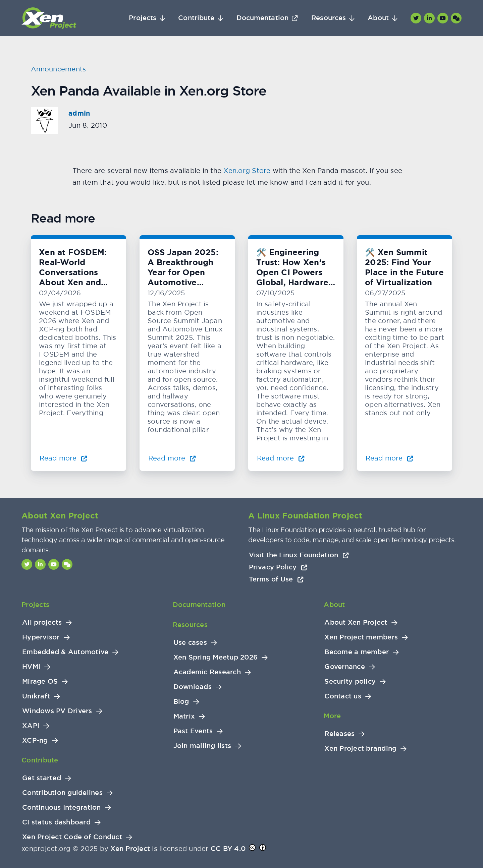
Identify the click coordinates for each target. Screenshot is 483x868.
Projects (143, 18)
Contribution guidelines (62, 793)
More (332, 716)
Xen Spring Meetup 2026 (216, 657)
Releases (339, 734)
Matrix (184, 716)
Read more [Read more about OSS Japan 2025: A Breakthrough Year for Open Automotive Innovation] (172, 458)
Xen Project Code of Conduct (72, 837)
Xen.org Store (247, 170)
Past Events (193, 731)
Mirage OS (40, 681)
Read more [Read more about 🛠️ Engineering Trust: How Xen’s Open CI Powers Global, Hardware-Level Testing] (281, 458)
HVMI (31, 667)
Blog (181, 702)
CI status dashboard (56, 822)
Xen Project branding (360, 749)
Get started (42, 778)
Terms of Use (276, 579)
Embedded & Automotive (65, 652)
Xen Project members (361, 637)
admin (79, 113)
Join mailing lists (202, 746)
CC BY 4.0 (228, 849)
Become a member (357, 652)
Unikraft (36, 696)
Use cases (190, 643)
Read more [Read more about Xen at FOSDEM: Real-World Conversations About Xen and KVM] (63, 458)
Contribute (196, 18)
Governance (345, 667)
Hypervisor (41, 637)
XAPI (31, 726)
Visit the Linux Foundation (299, 555)
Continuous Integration (62, 808)
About (378, 18)
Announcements (58, 69)
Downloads (193, 687)
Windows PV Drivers (57, 711)
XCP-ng (35, 740)
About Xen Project (356, 623)
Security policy (350, 681)
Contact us (343, 696)
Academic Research (207, 672)
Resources (329, 18)
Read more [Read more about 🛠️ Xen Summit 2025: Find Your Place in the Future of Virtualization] (389, 458)
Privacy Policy (278, 567)
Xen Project (130, 849)
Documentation (262, 18)
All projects (42, 623)
